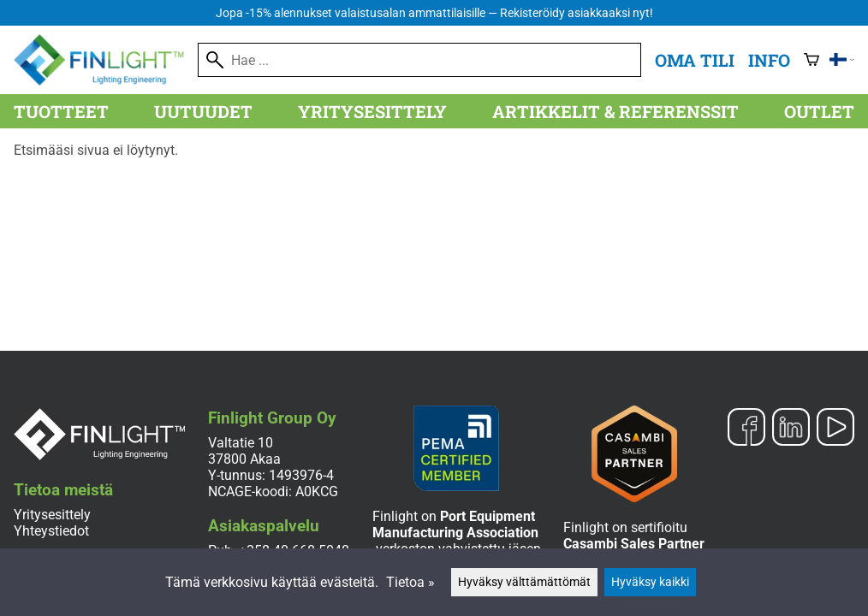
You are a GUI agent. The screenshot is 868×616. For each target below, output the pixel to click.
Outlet (819, 111)
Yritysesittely (372, 111)
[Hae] (419, 60)
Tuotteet (61, 111)
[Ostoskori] (812, 60)
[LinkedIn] (791, 429)
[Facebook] (746, 429)
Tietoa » (410, 582)
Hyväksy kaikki (650, 582)
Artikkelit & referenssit (615, 111)
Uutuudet (203, 111)
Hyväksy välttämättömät (524, 582)
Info (769, 60)
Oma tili (695, 60)
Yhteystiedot (51, 531)
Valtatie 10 (241, 443)
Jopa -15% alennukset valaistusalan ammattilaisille (434, 13)
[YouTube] (835, 429)
